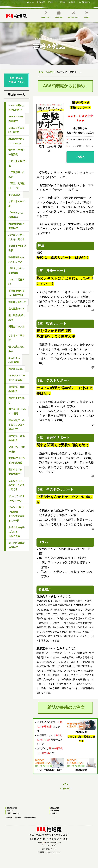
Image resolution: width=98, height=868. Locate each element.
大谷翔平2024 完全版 (17, 248)
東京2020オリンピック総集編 (17, 460)
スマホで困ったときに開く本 (16, 108)
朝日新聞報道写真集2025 (16, 226)
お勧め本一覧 (17, 95)
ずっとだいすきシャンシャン (16, 498)
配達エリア (52, 2)
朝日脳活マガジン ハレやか (16, 141)
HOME (40, 72)
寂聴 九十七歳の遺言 (16, 449)
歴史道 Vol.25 (16, 369)
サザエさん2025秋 (17, 164)
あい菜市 (87, 15)
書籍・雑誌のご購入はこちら (16, 80)
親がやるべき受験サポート (15, 472)
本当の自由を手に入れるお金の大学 (16, 532)
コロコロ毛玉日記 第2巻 (16, 130)
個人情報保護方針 (85, 2)
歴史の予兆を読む (16, 400)
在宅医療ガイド (16, 309)
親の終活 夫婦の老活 (17, 318)
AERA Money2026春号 (16, 119)
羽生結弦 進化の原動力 (16, 438)
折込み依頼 (59, 15)
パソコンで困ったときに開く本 (16, 237)
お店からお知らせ (73, 15)
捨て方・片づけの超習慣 (16, 152)
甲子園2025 (14, 195)
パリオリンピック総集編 (16, 271)
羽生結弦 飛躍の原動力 (16, 389)
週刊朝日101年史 (17, 302)
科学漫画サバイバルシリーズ (16, 260)
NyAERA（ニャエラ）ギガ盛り (17, 378)
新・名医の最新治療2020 (16, 545)
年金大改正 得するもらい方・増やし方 (16, 425)
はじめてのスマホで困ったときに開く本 (16, 485)
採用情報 (62, 2)
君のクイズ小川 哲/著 (14, 360)
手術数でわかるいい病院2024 (16, 293)
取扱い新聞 (41, 2)
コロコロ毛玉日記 (16, 282)
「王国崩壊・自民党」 (16, 175)
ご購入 (80, 139)
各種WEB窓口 (46, 15)
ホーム (30, 2)
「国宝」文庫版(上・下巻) (16, 186)
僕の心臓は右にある (16, 349)
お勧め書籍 (49, 72)
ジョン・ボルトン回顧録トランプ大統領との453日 (16, 514)
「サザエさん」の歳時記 (16, 215)
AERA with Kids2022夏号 (17, 411)
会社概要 (72, 2)
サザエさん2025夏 (17, 204)
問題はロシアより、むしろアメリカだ (16, 333)
